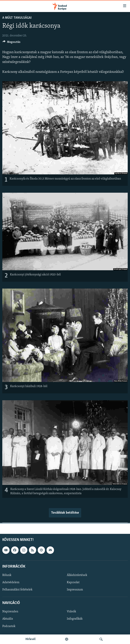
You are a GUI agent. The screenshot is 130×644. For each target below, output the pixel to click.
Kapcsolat (73, 582)
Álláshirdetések (77, 575)
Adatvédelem (11, 582)
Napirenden (10, 612)
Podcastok (9, 626)
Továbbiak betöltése (65, 513)
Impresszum (75, 590)
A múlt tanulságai (17, 18)
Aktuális (8, 619)
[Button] (11, 43)
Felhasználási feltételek (17, 590)
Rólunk (7, 575)
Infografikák (75, 619)
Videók (71, 612)
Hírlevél (30, 639)
